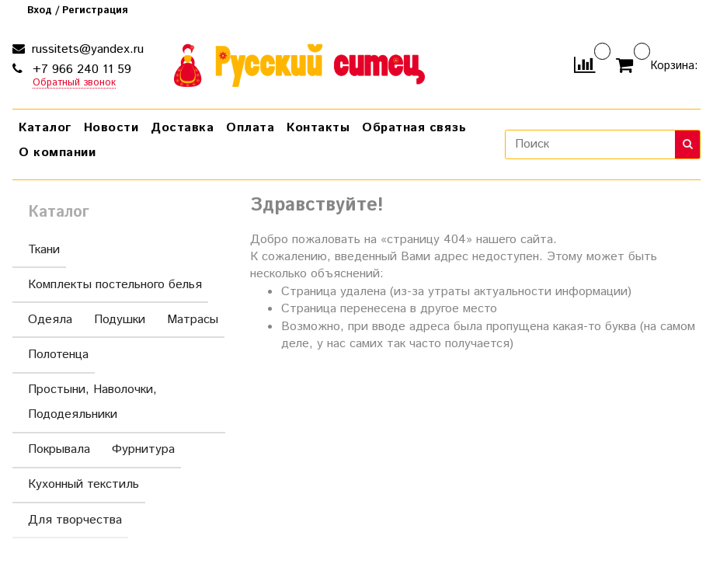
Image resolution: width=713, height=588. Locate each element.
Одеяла (50, 320)
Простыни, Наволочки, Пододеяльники (122, 402)
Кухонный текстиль (83, 484)
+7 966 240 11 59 (80, 70)
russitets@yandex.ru (86, 49)
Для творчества (75, 520)
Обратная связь (414, 128)
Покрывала (59, 449)
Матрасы (193, 320)
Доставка (182, 128)
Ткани (44, 250)
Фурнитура (143, 449)
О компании (57, 153)
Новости (111, 128)
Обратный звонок (74, 84)
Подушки (120, 320)
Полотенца (58, 355)
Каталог (45, 128)
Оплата (250, 128)
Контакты (318, 128)
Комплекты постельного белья (115, 285)
